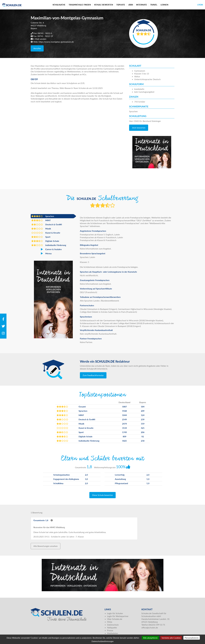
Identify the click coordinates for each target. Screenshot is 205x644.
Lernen (164, 5)
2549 (124, 419)
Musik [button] (41, 229)
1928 (124, 411)
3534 (124, 428)
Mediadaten (113, 633)
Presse (110, 630)
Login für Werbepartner (118, 616)
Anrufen (37, 48)
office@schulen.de (150, 628)
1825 (124, 441)
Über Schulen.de (115, 619)
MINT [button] (41, 220)
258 (143, 441)
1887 (124, 407)
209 (143, 411)
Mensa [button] (41, 253)
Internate (142, 5)
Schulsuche (59, 5)
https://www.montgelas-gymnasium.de (56, 42)
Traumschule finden (80, 5)
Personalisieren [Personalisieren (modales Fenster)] (192, 638)
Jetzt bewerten (139, 128)
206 (143, 432)
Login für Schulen (115, 613)
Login (200, 5)
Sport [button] (41, 237)
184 (143, 407)
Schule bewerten (104, 5)
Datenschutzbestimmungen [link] (103, 641)
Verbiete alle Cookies (171, 638)
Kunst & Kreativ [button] (46, 233)
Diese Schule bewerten (102, 495)
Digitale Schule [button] (45, 241)
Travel (154, 5)
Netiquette (112, 628)
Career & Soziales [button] (46, 249)
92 (143, 436)
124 (143, 415)
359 (143, 424)
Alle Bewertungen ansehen (46, 546)
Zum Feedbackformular (93, 375)
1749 (124, 432)
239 (143, 419)
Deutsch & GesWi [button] (47, 224)
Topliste (121, 5)
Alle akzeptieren (150, 638)
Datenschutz (113, 625)
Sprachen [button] (43, 216)
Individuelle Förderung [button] (49, 245)
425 (143, 428)
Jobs (131, 5)
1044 (124, 415)
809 (125, 436)
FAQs (110, 622)
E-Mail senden (40, 39)
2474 (124, 424)
